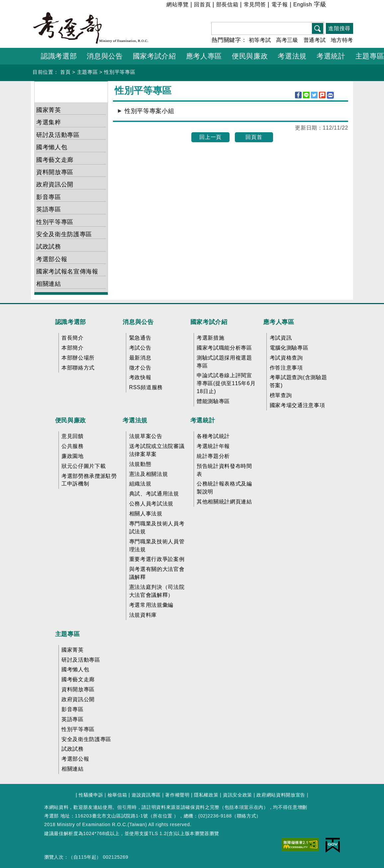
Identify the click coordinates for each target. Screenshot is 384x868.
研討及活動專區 (58, 135)
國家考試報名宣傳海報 (67, 271)
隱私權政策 (206, 795)
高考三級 (287, 40)
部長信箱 (227, 4)
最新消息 (140, 358)
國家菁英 (49, 110)
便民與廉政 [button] (250, 56)
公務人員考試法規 (151, 504)
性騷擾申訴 (91, 795)
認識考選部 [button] (59, 56)
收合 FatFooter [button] (190, 308)
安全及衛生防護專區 (64, 234)
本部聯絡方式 (78, 368)
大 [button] (348, 5)
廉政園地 (73, 456)
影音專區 (49, 197)
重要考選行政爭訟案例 (157, 559)
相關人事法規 (146, 514)
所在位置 (163, 816)
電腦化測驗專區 (289, 348)
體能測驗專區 (213, 401)
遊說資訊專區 (146, 795)
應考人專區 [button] (204, 56)
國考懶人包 (52, 147)
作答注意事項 (286, 368)
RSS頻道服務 (146, 387)
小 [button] (331, 5)
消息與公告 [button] (105, 56)
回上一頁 (210, 137)
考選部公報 (52, 259)
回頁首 (254, 137)
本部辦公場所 (78, 358)
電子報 (280, 4)
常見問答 (255, 4)
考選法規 (135, 420)
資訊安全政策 (238, 795)
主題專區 (88, 72)
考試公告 (140, 348)
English (303, 4)
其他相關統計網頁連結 (224, 502)
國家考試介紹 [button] (154, 56)
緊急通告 (140, 338)
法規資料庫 (143, 615)
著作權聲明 (177, 795)
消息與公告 (138, 322)
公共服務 (73, 446)
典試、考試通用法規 (154, 494)
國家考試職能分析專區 (224, 348)
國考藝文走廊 (55, 160)
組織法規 (140, 484)
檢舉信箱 (117, 795)
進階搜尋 (339, 28)
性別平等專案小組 (149, 111)
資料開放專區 (55, 172)
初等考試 (260, 40)
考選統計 (203, 420)
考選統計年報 (213, 446)
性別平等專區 (120, 72)
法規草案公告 (146, 436)
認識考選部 (71, 322)
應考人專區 (279, 322)
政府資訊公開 (55, 184)
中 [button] (339, 5)
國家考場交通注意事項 (297, 405)
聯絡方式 (247, 816)
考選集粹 (49, 122)
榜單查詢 (281, 395)
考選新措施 (210, 338)
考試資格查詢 (286, 358)
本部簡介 (73, 348)
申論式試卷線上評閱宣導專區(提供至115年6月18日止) (226, 383)
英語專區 (49, 209)
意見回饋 (73, 436)
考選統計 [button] (331, 56)
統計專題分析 (213, 456)
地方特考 (342, 40)
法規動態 (140, 464)
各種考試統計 (213, 436)
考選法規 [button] (292, 56)
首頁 (65, 72)
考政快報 (140, 377)
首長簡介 (73, 338)
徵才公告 (140, 368)
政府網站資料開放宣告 (281, 795)
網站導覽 (178, 4)
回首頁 (202, 4)
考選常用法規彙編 (151, 605)
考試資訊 (281, 338)
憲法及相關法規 (149, 474)
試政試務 (49, 247)
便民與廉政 (71, 420)
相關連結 (49, 284)
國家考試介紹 (209, 322)
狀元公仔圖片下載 (84, 466)
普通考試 (315, 40)
